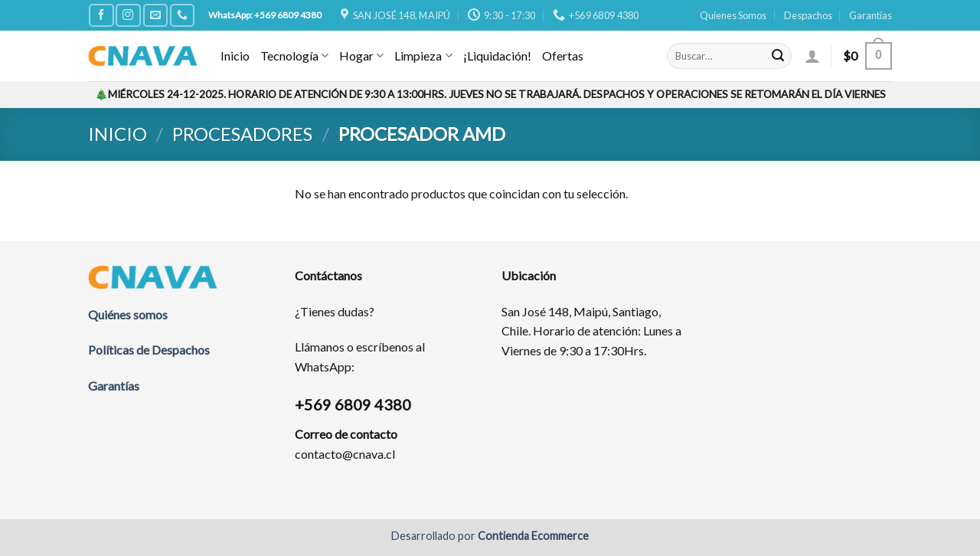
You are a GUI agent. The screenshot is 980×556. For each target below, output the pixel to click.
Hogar (361, 56)
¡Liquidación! (497, 56)
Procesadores (242, 134)
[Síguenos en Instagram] (128, 15)
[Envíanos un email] (155, 15)
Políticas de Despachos (149, 350)
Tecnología (294, 56)
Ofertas (563, 56)
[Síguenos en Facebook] (101, 15)
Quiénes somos (128, 314)
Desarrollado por (490, 536)
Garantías (871, 15)
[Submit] (778, 56)
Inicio (235, 56)
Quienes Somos (733, 15)
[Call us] (182, 15)
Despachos (808, 15)
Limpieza (423, 56)
